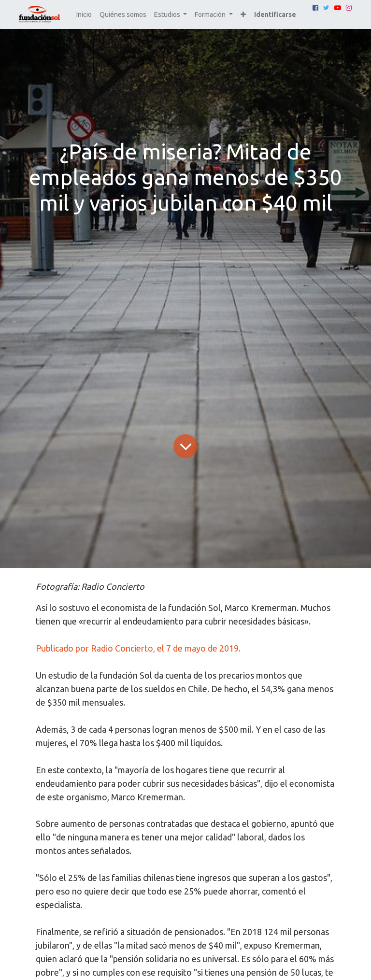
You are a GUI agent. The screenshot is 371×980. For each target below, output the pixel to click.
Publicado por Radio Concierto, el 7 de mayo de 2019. (138, 648)
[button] (243, 15)
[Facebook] (315, 8)
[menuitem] (84, 15)
